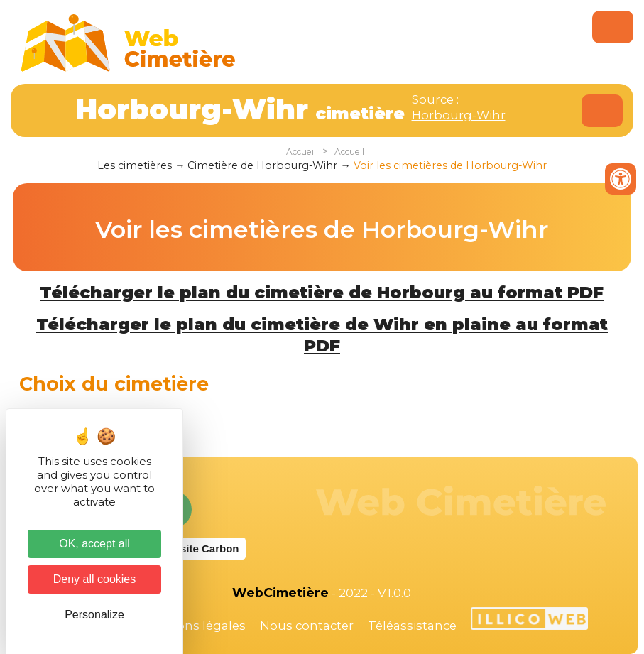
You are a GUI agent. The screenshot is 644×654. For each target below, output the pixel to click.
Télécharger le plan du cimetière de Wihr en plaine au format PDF (322, 335)
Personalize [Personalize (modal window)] (94, 615)
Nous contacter (307, 626)
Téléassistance (412, 626)
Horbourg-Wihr (459, 115)
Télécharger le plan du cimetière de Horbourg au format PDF (322, 292)
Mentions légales (194, 626)
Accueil (301, 152)
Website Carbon (199, 549)
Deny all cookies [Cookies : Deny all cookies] (95, 579)
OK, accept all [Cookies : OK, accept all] (94, 544)
